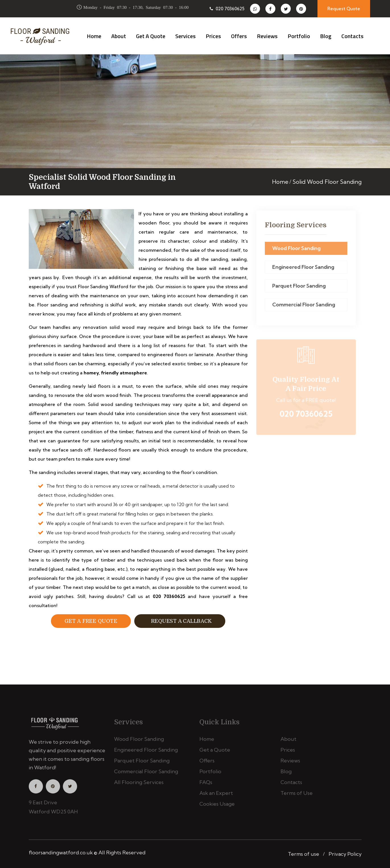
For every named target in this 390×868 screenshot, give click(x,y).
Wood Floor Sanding (296, 251)
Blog (326, 36)
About (119, 36)
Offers (239, 36)
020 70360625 (227, 9)
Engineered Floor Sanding (303, 270)
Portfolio (299, 36)
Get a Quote (151, 36)
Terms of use (304, 854)
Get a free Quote (91, 621)
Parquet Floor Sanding (299, 288)
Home (94, 36)
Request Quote (344, 9)
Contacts (352, 36)
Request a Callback (180, 621)
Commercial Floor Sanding (304, 307)
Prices (213, 36)
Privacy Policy (345, 854)
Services (185, 36)
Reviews (267, 36)
